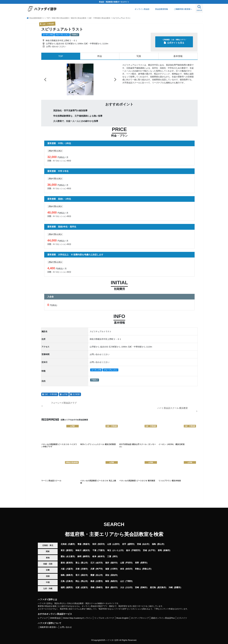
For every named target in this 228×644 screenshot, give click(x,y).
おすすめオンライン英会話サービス (55, 614)
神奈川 (78, 550)
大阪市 (69, 569)
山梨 (122, 563)
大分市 (129, 587)
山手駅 (65, 394)
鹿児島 (153, 587)
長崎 (92, 587)
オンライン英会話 (142, 9)
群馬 (160, 550)
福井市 (114, 563)
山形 (109, 544)
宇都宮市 (136, 550)
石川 (92, 563)
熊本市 (114, 587)
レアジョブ (43, 618)
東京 (63, 550)
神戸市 (99, 569)
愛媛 (92, 575)
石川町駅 (76, 394)
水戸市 (152, 550)
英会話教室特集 (162, 9)
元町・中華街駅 (51, 394)
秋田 (94, 544)
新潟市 (69, 563)
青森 (79, 544)
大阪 (63, 569)
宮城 (139, 544)
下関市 (129, 581)
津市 (115, 556)
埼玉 (109, 550)
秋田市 (101, 544)
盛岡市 (131, 544)
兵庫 (92, 569)
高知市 (114, 575)
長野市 (144, 563)
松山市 (99, 575)
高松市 (84, 575)
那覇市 (177, 587)
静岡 (79, 556)
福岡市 (69, 587)
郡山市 (161, 544)
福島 (154, 544)
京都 (77, 569)
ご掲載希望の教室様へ (183, 9)
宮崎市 (144, 587)
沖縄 (171, 587)
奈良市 (129, 569)
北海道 (64, 544)
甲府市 (129, 563)
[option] (80, 79)
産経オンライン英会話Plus (163, 618)
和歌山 (138, 569)
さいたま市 (118, 550)
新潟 (63, 563)
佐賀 (77, 587)
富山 (77, 563)
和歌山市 (147, 569)
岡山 (77, 581)
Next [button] (115, 79)
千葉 (94, 550)
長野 (137, 563)
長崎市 (99, 587)
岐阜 (94, 556)
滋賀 (107, 569)
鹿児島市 (162, 587)
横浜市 (86, 550)
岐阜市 (101, 556)
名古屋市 (70, 556)
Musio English (123, 618)
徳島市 (69, 575)
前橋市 (167, 550)
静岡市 (86, 556)
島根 (92, 581)
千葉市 (101, 550)
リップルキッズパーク (104, 618)
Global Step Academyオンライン (77, 618)
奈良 (122, 569)
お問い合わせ (66, 627)
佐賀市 (84, 587)
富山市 (84, 563)
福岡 (63, 587)
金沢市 (99, 563)
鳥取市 (114, 581)
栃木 (128, 550)
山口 (122, 581)
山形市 (116, 544)
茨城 (145, 550)
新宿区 (69, 550)
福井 (107, 563)
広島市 (69, 581)
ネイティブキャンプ (140, 618)
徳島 (63, 575)
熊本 (107, 587)
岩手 (124, 544)
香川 (77, 575)
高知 (107, 575)
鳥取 (107, 581)
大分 (122, 587)
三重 (109, 556)
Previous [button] (45, 79)
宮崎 (137, 587)
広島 (63, 581)
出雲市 (99, 581)
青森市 (86, 544)
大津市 (114, 569)
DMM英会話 (55, 618)
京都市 (84, 569)
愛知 (63, 556)
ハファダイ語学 (112, 640)
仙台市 (146, 544)
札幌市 (71, 544)
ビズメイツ (182, 618)
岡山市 (84, 581)
